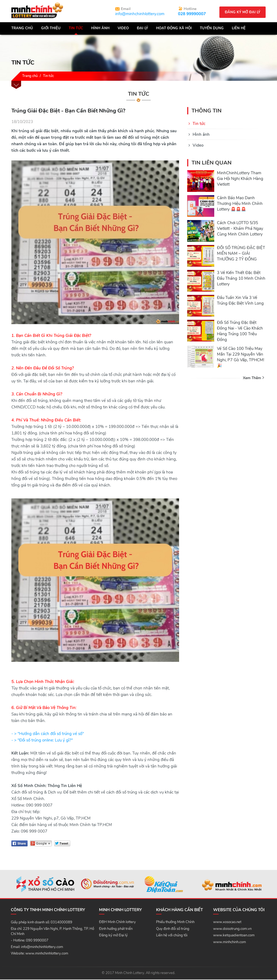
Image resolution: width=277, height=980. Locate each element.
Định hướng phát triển (116, 929)
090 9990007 (37, 941)
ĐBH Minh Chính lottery (117, 923)
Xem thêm (252, 378)
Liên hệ (239, 29)
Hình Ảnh (100, 29)
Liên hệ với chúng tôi (172, 936)
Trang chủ (22, 29)
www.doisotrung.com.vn (232, 929)
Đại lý (142, 29)
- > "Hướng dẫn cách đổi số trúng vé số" (48, 734)
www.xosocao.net (227, 923)
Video (123, 29)
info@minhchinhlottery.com (140, 14)
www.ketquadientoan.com (234, 936)
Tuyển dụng (212, 29)
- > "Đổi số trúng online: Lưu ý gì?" (42, 741)
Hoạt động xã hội (174, 29)
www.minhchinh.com (230, 943)
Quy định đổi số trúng (173, 929)
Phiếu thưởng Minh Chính (175, 923)
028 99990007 (192, 14)
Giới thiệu (51, 29)
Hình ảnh (201, 135)
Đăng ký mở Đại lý (113, 936)
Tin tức (76, 29)
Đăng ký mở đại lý (243, 12)
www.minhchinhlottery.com (47, 954)
